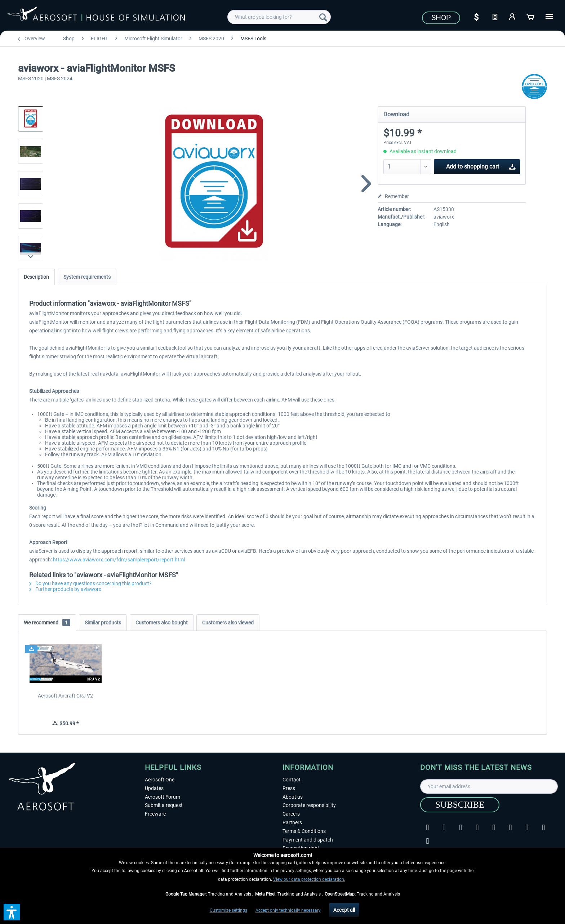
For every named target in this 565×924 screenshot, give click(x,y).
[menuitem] (279, 17)
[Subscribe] (460, 805)
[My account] (513, 16)
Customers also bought (162, 623)
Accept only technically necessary (288, 910)
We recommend (47, 623)
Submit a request (164, 805)
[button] (12, 912)
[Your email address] (489, 786)
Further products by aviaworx (65, 589)
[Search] (323, 17)
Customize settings (228, 910)
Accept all (344, 910)
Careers (291, 814)
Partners (292, 822)
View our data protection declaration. (309, 879)
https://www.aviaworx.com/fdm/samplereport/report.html (119, 560)
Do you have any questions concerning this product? (90, 583)
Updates (154, 788)
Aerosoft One (160, 780)
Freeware (155, 814)
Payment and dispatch (308, 840)
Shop (441, 18)
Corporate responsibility (309, 805)
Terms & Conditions (304, 831)
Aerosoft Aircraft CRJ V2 (65, 696)
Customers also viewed (228, 623)
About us (293, 797)
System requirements (87, 277)
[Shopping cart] (531, 16)
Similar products (103, 623)
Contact (292, 780)
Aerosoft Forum (163, 797)
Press (289, 788)
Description (36, 277)
